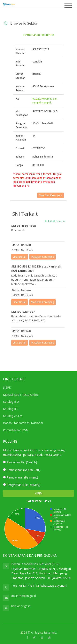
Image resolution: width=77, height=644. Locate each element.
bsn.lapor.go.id (21, 606)
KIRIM (38, 493)
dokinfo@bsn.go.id (24, 596)
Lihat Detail (20, 257)
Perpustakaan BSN (16, 430)
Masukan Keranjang (51, 195)
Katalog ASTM (13, 416)
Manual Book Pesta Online (21, 395)
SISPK (7, 387)
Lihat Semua (56, 221)
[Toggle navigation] (68, 6)
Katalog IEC (11, 409)
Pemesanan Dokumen (39, 35)
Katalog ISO (11, 402)
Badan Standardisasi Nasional (23, 423)
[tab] (38, 23)
